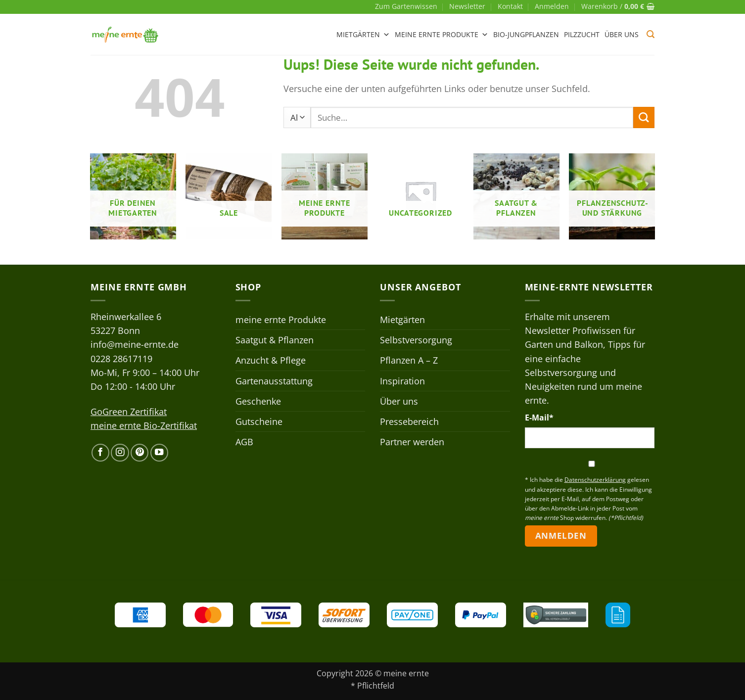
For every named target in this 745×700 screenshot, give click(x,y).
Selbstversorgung (416, 340)
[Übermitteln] (644, 117)
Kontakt (510, 6)
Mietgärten (363, 35)
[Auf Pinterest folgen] (140, 453)
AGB (244, 442)
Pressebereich (409, 421)
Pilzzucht (582, 34)
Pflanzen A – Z (409, 360)
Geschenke (258, 401)
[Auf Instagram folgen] (120, 453)
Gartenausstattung (274, 381)
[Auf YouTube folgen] (159, 453)
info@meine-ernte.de (135, 344)
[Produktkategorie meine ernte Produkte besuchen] (325, 196)
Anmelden (561, 536)
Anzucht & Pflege (271, 360)
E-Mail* (539, 418)
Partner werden (412, 442)
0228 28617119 (121, 359)
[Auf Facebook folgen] (100, 453)
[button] (552, 6)
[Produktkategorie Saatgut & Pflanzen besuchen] (516, 196)
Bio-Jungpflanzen (526, 34)
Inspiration (402, 381)
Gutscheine (259, 421)
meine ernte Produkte (442, 35)
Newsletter (467, 6)
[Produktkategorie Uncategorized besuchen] (420, 196)
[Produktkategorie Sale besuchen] (229, 196)
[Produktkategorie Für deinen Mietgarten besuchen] (133, 196)
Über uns (622, 34)
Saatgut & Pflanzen (275, 340)
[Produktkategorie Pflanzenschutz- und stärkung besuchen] (612, 196)
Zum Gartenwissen (406, 6)
